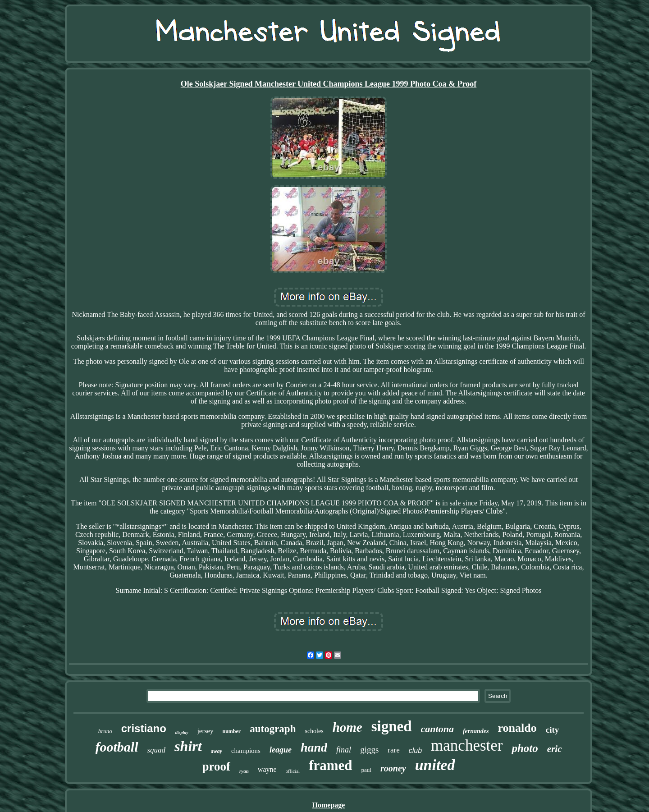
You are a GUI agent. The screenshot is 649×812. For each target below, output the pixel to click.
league (281, 750)
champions (246, 751)
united (435, 765)
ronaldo (517, 728)
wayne (267, 769)
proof (217, 766)
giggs (369, 750)
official (293, 771)
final (344, 750)
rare (393, 750)
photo (525, 748)
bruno (105, 731)
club (415, 750)
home (347, 727)
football (117, 747)
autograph (273, 729)
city (553, 730)
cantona (437, 729)
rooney (393, 768)
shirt (188, 746)
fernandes (476, 731)
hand (314, 747)
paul (366, 770)
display (182, 732)
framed (330, 765)
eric (555, 749)
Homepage (329, 805)
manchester (467, 745)
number (232, 731)
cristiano (144, 728)
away (217, 751)
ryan (244, 771)
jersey (206, 731)
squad (157, 750)
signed (392, 726)
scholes (314, 731)
